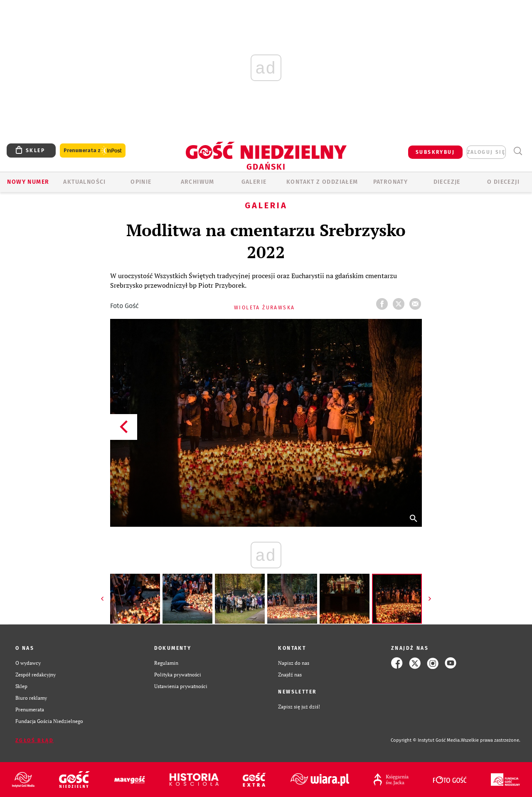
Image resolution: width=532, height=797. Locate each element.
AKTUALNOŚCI (84, 182)
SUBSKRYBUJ (435, 152)
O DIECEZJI (503, 182)
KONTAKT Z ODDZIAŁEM (322, 182)
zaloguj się (486, 152)
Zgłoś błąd (34, 740)
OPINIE (141, 182)
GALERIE (254, 182)
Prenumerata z (93, 151)
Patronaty (391, 182)
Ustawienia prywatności (181, 686)
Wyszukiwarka (518, 151)
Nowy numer (28, 182)
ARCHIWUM (198, 182)
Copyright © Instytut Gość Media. (426, 740)
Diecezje (447, 182)
